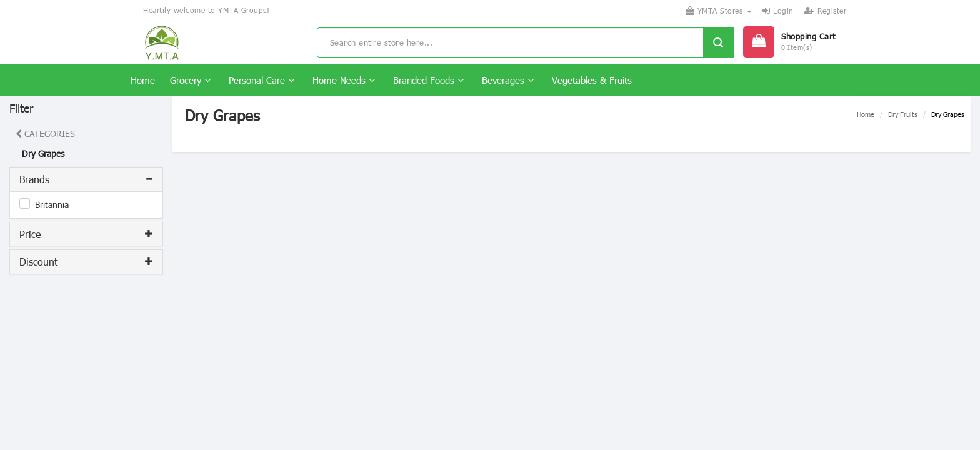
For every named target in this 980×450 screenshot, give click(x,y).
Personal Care (262, 80)
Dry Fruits (903, 114)
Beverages (508, 80)
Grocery (190, 80)
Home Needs (344, 80)
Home (143, 80)
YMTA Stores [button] (719, 11)
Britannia (52, 205)
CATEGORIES (45, 133)
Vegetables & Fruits (592, 80)
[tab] (86, 179)
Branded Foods (428, 80)
